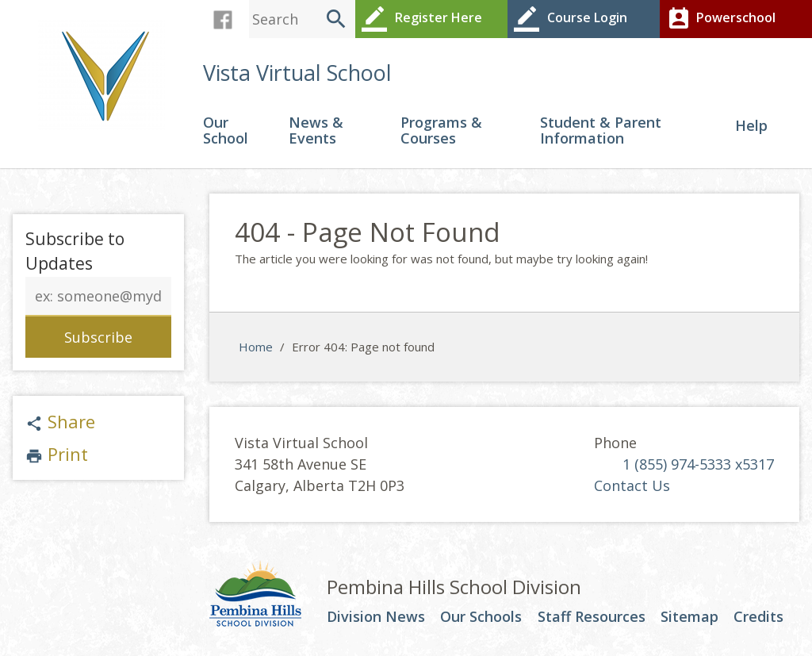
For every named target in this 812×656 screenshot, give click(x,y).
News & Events (316, 131)
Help (751, 127)
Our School (226, 131)
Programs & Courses (441, 131)
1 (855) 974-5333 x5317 (698, 464)
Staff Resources (592, 617)
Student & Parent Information (601, 131)
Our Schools (481, 617)
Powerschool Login (720, 28)
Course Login (569, 19)
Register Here (421, 19)
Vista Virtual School (297, 73)
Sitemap (689, 617)
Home (256, 347)
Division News (376, 617)
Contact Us (632, 485)
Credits (758, 617)
